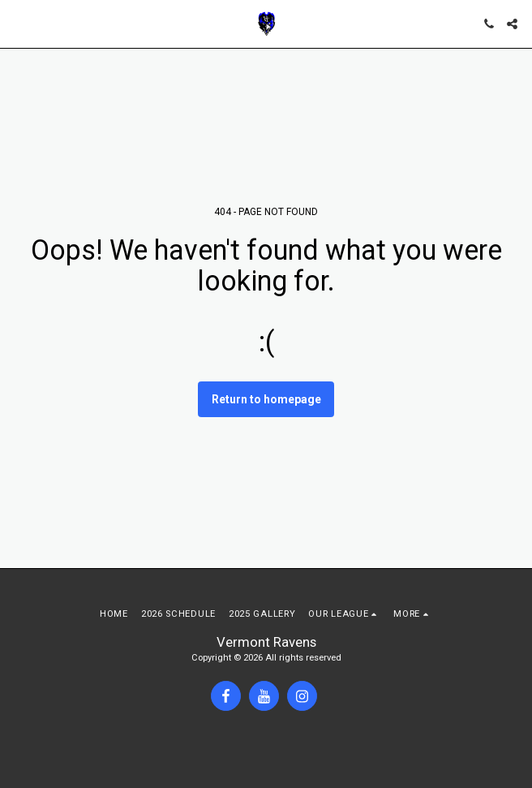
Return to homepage (266, 399)
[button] (18, 24)
